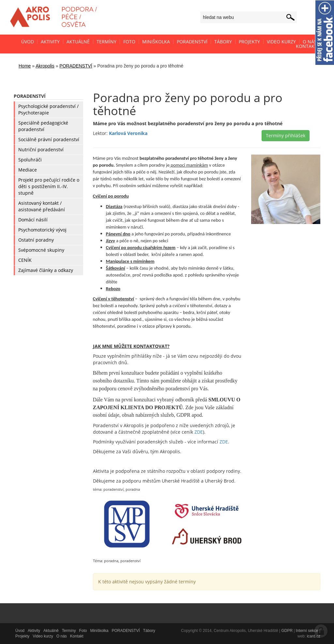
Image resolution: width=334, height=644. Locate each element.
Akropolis (45, 66)
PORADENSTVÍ (76, 66)
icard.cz (314, 636)
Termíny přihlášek (286, 135)
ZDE (199, 432)
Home (25, 66)
